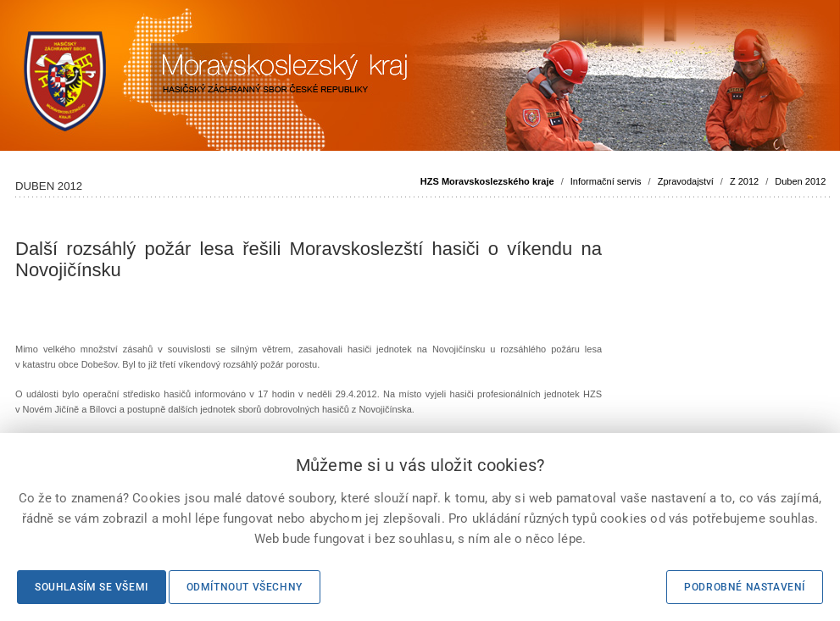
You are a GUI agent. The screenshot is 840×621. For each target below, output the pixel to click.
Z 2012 (744, 181)
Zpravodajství (686, 181)
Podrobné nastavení (745, 587)
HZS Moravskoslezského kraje (487, 181)
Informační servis (606, 181)
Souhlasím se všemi (92, 587)
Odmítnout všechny (245, 587)
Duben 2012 (800, 181)
